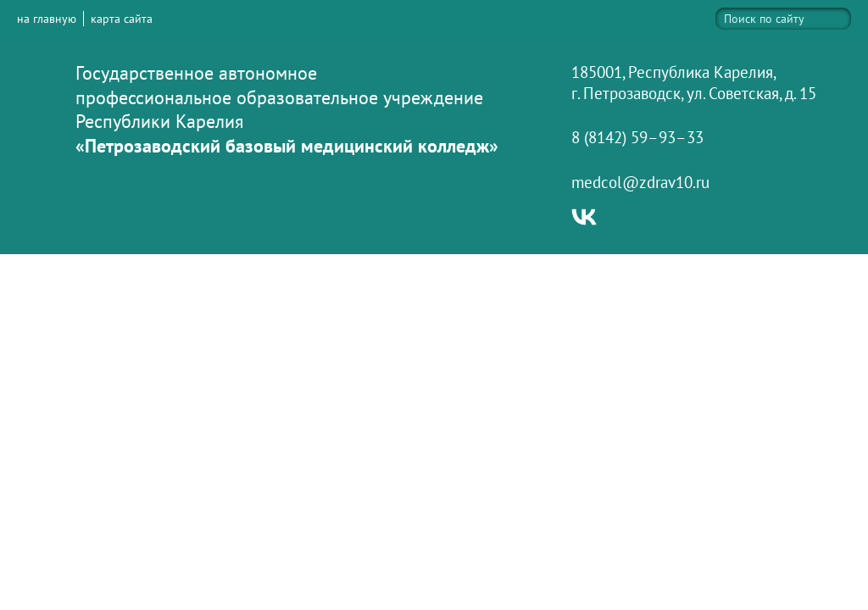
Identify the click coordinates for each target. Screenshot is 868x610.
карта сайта (122, 19)
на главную (47, 19)
